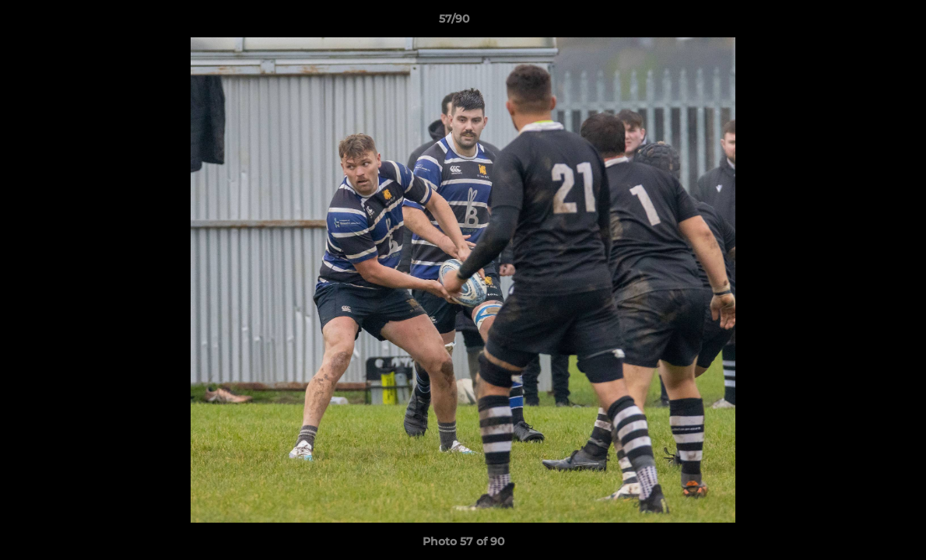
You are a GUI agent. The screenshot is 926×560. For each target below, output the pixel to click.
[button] (861, 23)
